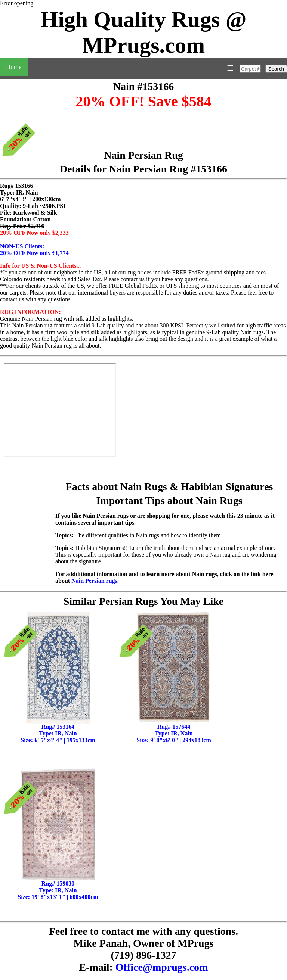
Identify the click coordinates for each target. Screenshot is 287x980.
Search (276, 69)
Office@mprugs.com (162, 967)
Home (14, 67)
